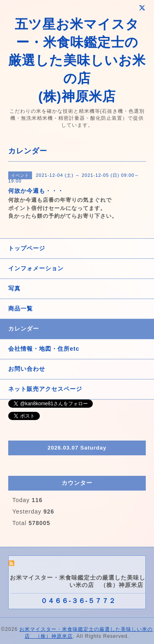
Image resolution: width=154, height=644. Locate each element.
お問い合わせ (27, 369)
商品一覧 (21, 308)
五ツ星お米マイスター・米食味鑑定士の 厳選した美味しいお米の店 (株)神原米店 (77, 60)
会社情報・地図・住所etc (44, 349)
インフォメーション (36, 268)
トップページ (27, 248)
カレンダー (24, 329)
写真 (14, 288)
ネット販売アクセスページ (45, 389)
